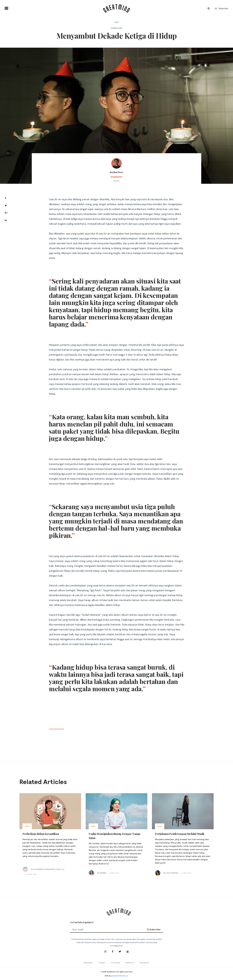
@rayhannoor (116, 177)
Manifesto (88, 963)
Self (117, 22)
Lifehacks (117, 28)
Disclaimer (144, 963)
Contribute (115, 963)
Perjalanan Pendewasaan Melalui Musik (180, 834)
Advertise (130, 963)
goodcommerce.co (120, 976)
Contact (102, 963)
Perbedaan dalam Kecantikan (41, 834)
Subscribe (221, 8)
